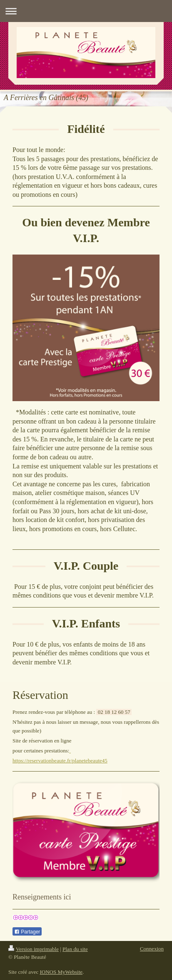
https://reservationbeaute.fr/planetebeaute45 (60, 761)
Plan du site (75, 949)
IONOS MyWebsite (61, 972)
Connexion (152, 949)
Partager (27, 932)
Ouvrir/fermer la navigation (86, 11)
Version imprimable (34, 949)
